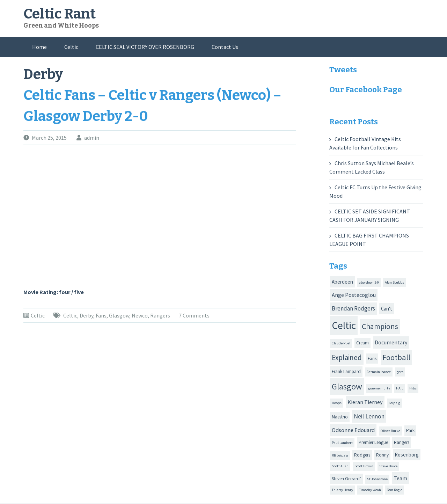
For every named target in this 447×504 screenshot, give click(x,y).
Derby (86, 315)
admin (92, 138)
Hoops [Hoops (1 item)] (337, 403)
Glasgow (119, 315)
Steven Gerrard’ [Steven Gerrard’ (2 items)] (346, 479)
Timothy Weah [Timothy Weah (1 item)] (370, 490)
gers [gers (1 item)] (400, 372)
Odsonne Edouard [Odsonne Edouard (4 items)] (353, 430)
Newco (140, 315)
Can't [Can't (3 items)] (387, 309)
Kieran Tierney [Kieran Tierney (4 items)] (365, 402)
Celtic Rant (60, 14)
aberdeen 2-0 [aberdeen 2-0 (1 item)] (369, 282)
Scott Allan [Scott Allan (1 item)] (340, 466)
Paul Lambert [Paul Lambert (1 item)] (342, 443)
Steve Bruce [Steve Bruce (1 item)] (388, 466)
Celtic (71, 47)
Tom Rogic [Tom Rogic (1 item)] (394, 490)
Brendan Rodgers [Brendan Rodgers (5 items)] (353, 308)
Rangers (160, 315)
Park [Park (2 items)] (410, 430)
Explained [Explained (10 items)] (347, 357)
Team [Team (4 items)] (400, 478)
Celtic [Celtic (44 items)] (344, 325)
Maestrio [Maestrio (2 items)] (340, 417)
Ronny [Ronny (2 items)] (382, 455)
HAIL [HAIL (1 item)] (400, 388)
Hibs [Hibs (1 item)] (413, 388)
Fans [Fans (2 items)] (372, 359)
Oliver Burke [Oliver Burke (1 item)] (390, 431)
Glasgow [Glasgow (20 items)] (347, 386)
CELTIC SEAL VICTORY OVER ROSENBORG (145, 47)
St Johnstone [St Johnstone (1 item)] (377, 479)
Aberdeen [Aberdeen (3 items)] (342, 282)
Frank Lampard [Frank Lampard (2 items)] (346, 371)
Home (39, 47)
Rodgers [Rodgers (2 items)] (362, 455)
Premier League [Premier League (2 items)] (373, 442)
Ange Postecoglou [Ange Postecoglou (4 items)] (354, 295)
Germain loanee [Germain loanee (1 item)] (379, 372)
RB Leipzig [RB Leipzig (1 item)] (340, 455)
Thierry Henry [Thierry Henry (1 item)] (342, 490)
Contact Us (225, 47)
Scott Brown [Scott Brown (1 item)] (364, 466)
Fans (101, 315)
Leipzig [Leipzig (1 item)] (394, 403)
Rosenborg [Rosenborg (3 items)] (407, 455)
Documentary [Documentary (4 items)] (391, 342)
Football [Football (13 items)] (396, 357)
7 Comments (194, 315)
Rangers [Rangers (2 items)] (402, 442)
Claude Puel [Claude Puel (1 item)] (341, 343)
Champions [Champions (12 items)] (380, 326)
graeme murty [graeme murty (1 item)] (379, 388)
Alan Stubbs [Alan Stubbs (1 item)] (394, 282)
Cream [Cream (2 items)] (362, 343)
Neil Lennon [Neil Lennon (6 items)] (369, 416)
